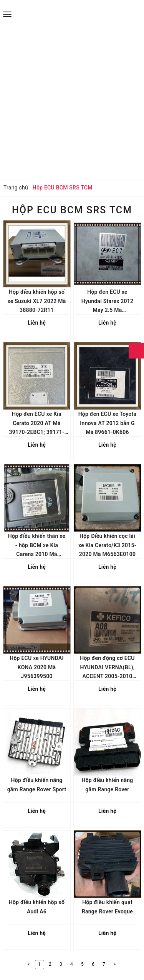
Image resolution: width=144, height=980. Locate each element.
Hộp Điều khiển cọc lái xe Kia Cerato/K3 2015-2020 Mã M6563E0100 (107, 545)
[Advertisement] (72, 103)
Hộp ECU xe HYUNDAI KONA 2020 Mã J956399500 (37, 667)
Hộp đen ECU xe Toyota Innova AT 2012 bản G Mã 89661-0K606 (108, 423)
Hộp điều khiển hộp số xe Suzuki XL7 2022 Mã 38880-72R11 (36, 301)
